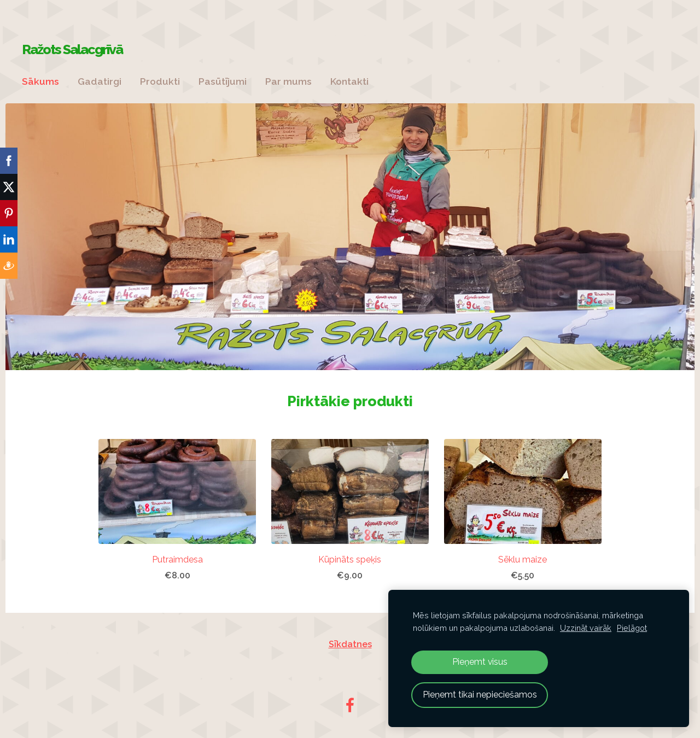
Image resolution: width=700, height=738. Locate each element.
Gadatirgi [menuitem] (100, 81)
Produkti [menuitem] (160, 81)
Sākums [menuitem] (40, 81)
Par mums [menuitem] (288, 81)
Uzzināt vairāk (586, 628)
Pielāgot (632, 628)
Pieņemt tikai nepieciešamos (480, 695)
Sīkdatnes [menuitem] (350, 644)
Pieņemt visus (480, 662)
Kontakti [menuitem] (349, 81)
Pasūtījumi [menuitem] (223, 81)
